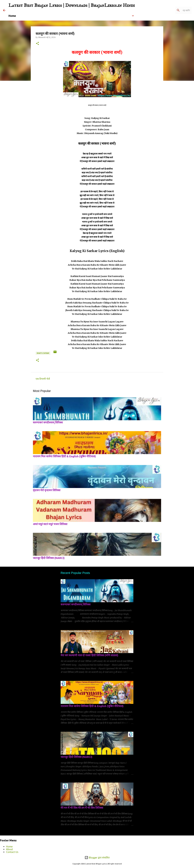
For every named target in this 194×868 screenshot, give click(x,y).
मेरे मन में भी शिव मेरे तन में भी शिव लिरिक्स (82, 808)
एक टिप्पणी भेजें (43, 379)
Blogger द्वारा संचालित (97, 858)
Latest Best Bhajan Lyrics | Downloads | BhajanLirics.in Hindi (72, 5)
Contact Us (12, 852)
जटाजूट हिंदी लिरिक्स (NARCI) (49, 558)
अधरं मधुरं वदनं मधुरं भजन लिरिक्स (50, 524)
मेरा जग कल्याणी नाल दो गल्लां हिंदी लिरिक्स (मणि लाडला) (89, 655)
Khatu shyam (43, 353)
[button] (37, 44)
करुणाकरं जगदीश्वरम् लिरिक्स (48, 422)
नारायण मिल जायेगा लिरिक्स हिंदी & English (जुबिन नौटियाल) (64, 456)
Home (9, 847)
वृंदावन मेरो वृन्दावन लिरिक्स (47, 490)
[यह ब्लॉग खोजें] (176, 10)
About (9, 849)
